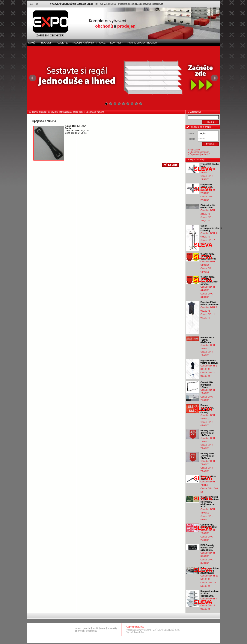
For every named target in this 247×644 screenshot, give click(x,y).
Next (214, 78)
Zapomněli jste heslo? (200, 154)
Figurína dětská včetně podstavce (209, 303)
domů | (32, 43)
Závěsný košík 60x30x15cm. (208, 206)
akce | (103, 43)
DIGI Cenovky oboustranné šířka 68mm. (207, 548)
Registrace (195, 150)
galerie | (63, 43)
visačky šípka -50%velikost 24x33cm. (207, 433)
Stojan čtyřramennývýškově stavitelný (211, 228)
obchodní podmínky (86, 631)
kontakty (112, 628)
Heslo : (193, 139)
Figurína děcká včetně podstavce (209, 362)
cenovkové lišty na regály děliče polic (66, 112)
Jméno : (192, 133)
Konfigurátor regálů (141, 43)
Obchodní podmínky (199, 152)
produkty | (47, 43)
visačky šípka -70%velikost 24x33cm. (207, 456)
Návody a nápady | (84, 43)
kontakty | (117, 43)
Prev (33, 78)
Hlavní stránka (39, 112)
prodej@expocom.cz (127, 4)
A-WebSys (139, 632)
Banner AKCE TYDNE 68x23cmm (207, 340)
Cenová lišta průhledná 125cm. (207, 385)
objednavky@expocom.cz (151, 4)
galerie (87, 628)
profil (95, 628)
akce (103, 628)
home (78, 628)
